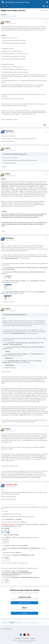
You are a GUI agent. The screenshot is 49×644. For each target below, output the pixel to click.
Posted (10, 23)
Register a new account (25, 603)
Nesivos (5, 15)
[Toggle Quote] (4, 154)
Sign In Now (24, 613)
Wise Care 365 (12, 16)
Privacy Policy (18, 638)
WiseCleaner (9, 131)
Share (12, 622)
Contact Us (26, 638)
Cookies (32, 638)
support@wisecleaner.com (11, 258)
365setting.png (10, 358)
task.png (8, 351)
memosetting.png (10, 365)
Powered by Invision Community (24, 642)
